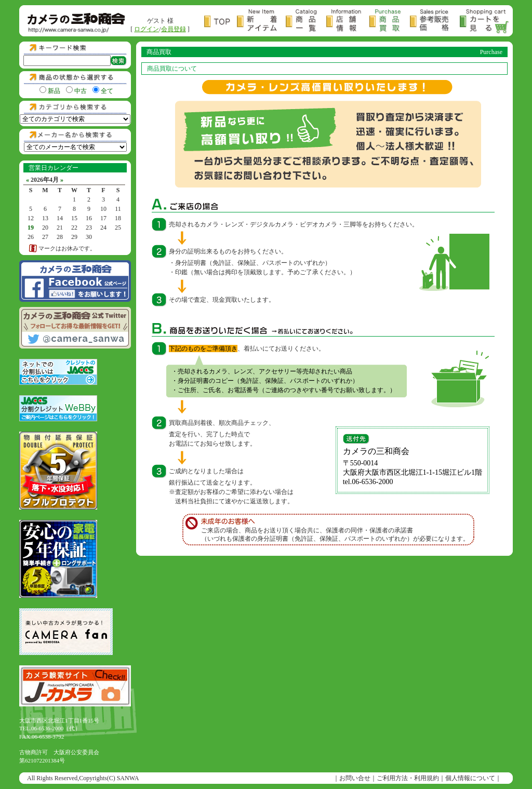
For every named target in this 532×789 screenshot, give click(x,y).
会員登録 (174, 29)
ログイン (147, 29)
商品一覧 (306, 22)
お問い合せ (355, 778)
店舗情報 (348, 22)
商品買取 (389, 22)
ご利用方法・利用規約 (408, 778)
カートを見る (485, 22)
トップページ (221, 22)
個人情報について (470, 778)
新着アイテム (261, 22)
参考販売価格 (435, 22)
